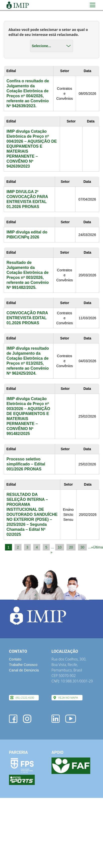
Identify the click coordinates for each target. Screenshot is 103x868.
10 (60, 547)
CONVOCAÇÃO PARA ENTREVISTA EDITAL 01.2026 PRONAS (27, 318)
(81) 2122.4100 (25, 698)
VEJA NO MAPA (68, 698)
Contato (15, 659)
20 (71, 547)
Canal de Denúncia (24, 670)
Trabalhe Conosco (23, 665)
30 (82, 547)
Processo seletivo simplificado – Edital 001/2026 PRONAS (26, 464)
